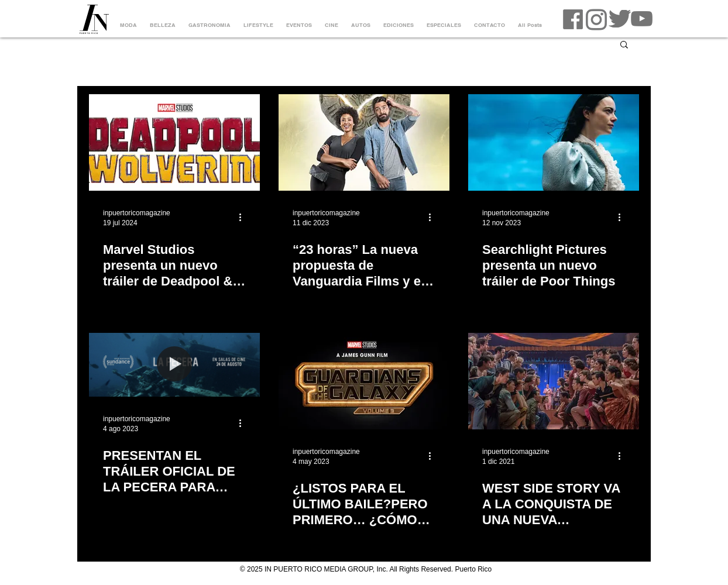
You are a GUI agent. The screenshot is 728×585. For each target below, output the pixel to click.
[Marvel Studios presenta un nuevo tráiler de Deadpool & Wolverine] (174, 142)
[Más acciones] (244, 217)
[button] (624, 45)
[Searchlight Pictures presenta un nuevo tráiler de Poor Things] (554, 142)
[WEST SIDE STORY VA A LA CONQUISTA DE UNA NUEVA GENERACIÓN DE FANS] (554, 381)
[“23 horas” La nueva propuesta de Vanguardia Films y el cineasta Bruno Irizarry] (364, 142)
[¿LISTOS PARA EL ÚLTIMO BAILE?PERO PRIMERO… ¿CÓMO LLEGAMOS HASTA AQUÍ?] (364, 381)
